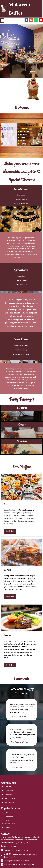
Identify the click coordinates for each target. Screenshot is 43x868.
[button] (20, 148)
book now (10, 528)
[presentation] (3, 137)
